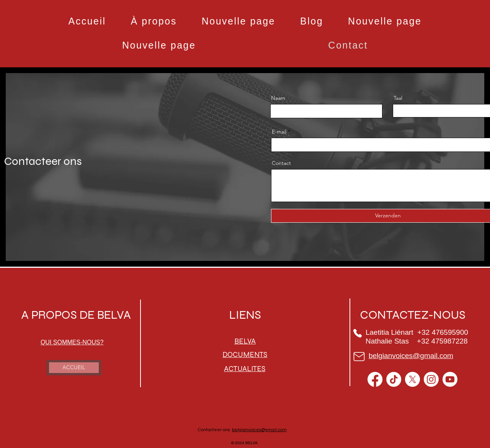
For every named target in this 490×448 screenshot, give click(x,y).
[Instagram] (431, 379)
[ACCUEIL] (74, 368)
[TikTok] (394, 379)
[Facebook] (375, 379)
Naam (278, 98)
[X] (412, 379)
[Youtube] (450, 379)
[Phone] (358, 333)
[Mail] (359, 357)
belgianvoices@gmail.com (259, 430)
